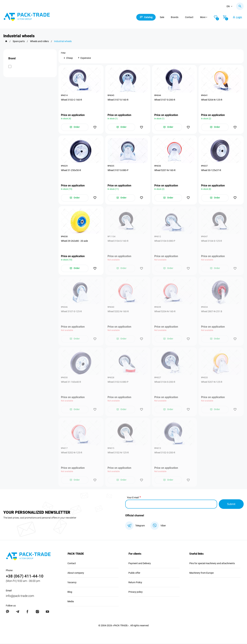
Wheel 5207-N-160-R (165, 170)
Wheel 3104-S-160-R (118, 241)
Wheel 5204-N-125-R (212, 100)
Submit (231, 505)
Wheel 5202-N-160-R (118, 312)
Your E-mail (133, 498)
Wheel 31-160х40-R (71, 382)
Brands (175, 17)
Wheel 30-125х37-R (211, 170)
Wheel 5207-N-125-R (212, 382)
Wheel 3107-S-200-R (165, 100)
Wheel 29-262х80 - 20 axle (74, 241)
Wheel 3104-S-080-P (165, 241)
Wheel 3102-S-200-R (165, 453)
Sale (162, 17)
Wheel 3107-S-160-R (118, 100)
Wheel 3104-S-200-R (165, 382)
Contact (190, 17)
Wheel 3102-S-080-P (118, 382)
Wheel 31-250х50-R (71, 170)
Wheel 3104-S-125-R (212, 241)
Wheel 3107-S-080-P (118, 170)
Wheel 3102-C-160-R (71, 100)
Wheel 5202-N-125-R (72, 453)
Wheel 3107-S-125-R (71, 312)
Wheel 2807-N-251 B (212, 312)
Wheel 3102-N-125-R (118, 453)
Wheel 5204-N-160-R (165, 312)
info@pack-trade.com (20, 596)
